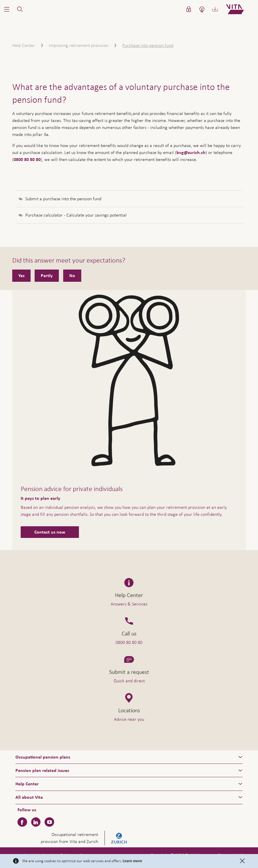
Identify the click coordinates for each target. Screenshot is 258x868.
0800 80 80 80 (27, 160)
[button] (7, 9)
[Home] (240, 9)
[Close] (242, 861)
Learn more (132, 861)
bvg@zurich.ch (191, 153)
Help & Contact (216, 851)
